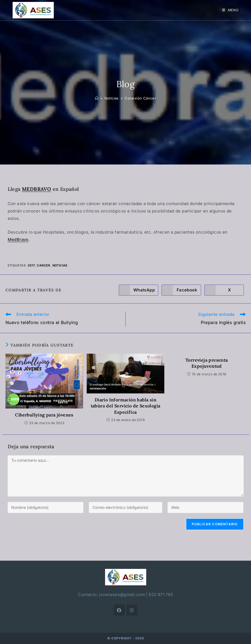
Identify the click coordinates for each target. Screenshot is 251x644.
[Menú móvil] (230, 10)
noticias (60, 265)
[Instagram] (132, 610)
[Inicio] (97, 98)
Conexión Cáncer (140, 98)
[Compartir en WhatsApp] (139, 290)
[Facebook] (119, 610)
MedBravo (18, 239)
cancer (43, 265)
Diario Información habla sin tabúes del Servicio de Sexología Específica (126, 406)
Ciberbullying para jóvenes (44, 415)
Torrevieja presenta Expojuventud (207, 363)
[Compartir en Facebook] (181, 290)
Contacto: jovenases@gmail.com (111, 595)
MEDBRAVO (36, 189)
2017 (31, 265)
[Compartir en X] (224, 290)
